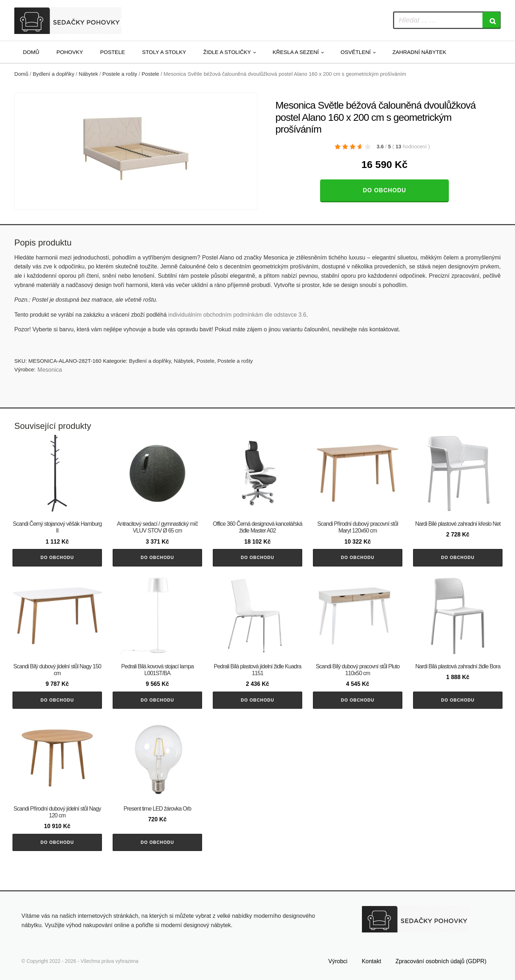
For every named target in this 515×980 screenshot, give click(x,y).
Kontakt (371, 961)
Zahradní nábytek (419, 52)
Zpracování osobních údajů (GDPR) (441, 961)
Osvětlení (355, 52)
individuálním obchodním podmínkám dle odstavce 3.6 (237, 315)
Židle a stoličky (227, 52)
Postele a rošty (120, 74)
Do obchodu (384, 190)
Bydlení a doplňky (54, 74)
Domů (31, 52)
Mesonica (50, 370)
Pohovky (70, 52)
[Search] (491, 20)
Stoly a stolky (164, 52)
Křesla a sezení (296, 52)
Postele (112, 52)
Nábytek (88, 74)
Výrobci (338, 961)
